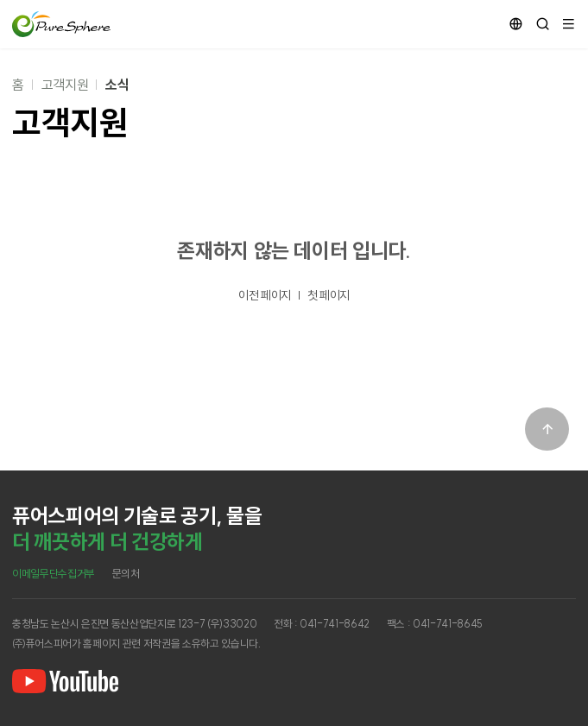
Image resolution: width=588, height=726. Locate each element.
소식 (117, 85)
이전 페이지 (265, 295)
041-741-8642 (335, 624)
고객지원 (65, 85)
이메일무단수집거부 (54, 574)
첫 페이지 (329, 295)
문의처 (126, 574)
